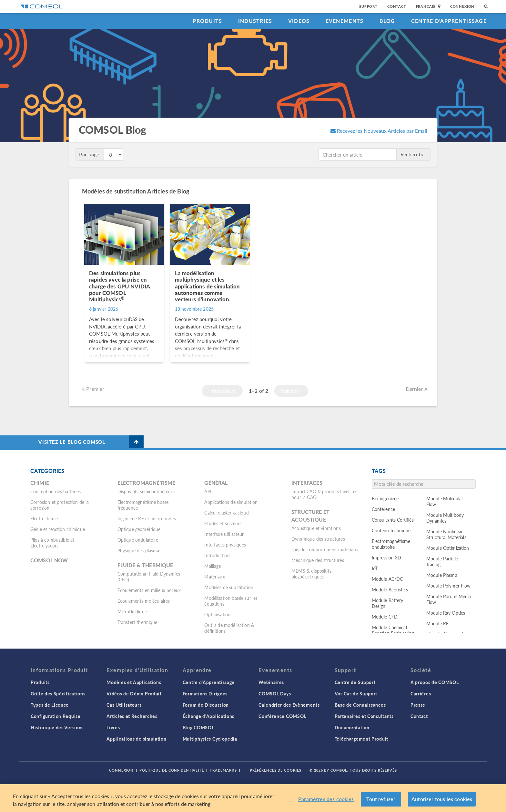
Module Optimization (448, 548)
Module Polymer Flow (449, 586)
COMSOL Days (275, 693)
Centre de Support (355, 682)
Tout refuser (381, 799)
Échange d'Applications (208, 716)
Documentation (352, 727)
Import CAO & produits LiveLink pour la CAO (324, 494)
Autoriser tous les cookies (442, 799)
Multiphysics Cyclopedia (210, 739)
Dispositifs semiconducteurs (146, 491)
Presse (418, 705)
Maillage (213, 566)
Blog (387, 21)
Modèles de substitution (229, 587)
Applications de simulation (231, 502)
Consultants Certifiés (393, 520)
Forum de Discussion (206, 705)
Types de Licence (50, 705)
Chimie (40, 483)
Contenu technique (391, 530)
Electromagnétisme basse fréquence (143, 505)
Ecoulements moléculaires (144, 601)
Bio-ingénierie (385, 498)
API (208, 491)
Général (216, 483)
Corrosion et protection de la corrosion (60, 505)
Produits (207, 21)
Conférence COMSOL (282, 716)
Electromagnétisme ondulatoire (391, 544)
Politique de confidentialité (172, 770)
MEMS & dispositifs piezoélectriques (311, 574)
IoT (375, 568)
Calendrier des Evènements (289, 705)
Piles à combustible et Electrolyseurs (52, 543)
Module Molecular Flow (445, 501)
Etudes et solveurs (223, 523)
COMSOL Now (49, 560)
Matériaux (214, 577)
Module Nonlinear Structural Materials (446, 534)
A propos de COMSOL (435, 682)
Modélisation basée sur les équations (231, 601)
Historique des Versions (57, 727)
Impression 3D (387, 557)
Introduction (217, 555)
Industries (255, 21)
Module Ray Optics (446, 613)
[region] (253, 798)
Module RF (437, 623)
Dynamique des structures (318, 539)
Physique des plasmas (139, 550)
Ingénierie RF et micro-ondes (147, 518)
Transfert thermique (137, 622)
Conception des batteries (56, 491)
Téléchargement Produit (361, 739)
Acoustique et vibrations (316, 528)
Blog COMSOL (198, 727)
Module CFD (385, 617)
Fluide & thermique (145, 565)
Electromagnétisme (147, 483)
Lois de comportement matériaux (325, 549)
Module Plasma (442, 575)
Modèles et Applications (134, 682)
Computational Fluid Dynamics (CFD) (149, 577)
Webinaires (271, 682)
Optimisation (217, 614)
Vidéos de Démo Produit (134, 693)
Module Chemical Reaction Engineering (393, 630)
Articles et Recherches (132, 716)
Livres (113, 727)
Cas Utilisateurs (124, 705)
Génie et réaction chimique (58, 529)
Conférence (384, 509)
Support (368, 6)
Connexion (462, 6)
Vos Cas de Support (356, 693)
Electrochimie (44, 518)
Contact (397, 6)
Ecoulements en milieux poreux (149, 590)
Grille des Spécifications (58, 693)
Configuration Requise (56, 716)
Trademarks (223, 770)
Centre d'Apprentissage (449, 21)
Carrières (421, 693)
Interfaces (307, 483)
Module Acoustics (390, 589)
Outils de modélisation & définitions (229, 628)
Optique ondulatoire (138, 540)
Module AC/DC (387, 579)
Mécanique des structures (318, 560)
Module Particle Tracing (442, 561)
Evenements (345, 21)
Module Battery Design (388, 603)
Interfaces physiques (225, 545)
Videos (299, 21)
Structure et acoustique (310, 516)
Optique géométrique (139, 529)
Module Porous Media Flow (449, 599)
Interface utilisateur (224, 534)
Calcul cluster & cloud (226, 513)
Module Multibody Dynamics (445, 518)
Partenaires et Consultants (364, 716)
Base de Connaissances (360, 705)
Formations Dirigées (205, 693)
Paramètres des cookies (326, 799)
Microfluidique (132, 611)
